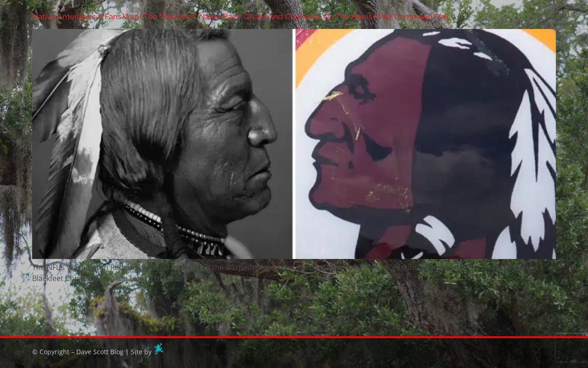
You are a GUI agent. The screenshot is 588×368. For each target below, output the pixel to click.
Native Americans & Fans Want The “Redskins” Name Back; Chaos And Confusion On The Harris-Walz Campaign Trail (240, 17)
